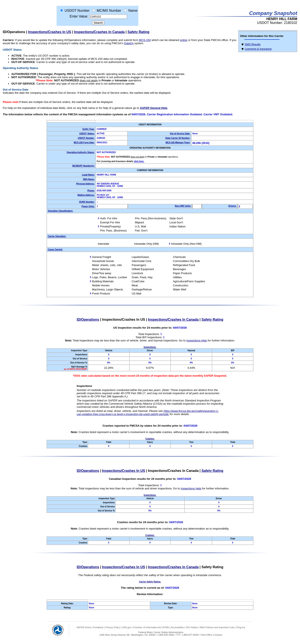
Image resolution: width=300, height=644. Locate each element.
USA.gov (127, 627)
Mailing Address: (86, 195)
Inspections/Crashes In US (50, 32)
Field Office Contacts (211, 635)
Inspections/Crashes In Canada (99, 32)
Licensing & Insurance (258, 49)
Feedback (98, 627)
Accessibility (177, 627)
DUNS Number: (87, 202)
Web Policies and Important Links (217, 627)
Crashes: (150, 439)
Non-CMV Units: (183, 206)
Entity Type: (89, 129)
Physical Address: (85, 184)
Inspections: (150, 347)
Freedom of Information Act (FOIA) (151, 627)
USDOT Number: (86, 138)
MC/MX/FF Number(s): (83, 166)
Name (133, 11)
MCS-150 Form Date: (84, 143)
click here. (139, 161)
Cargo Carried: (55, 250)
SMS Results (253, 44)
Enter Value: (79, 16)
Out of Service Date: (180, 134)
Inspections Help (197, 340)
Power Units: (88, 206)
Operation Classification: (60, 211)
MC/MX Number (109, 11)
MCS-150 (145, 40)
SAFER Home (84, 627)
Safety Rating (138, 32)
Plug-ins (241, 627)
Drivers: (233, 206)
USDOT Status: (87, 134)
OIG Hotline (192, 627)
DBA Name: (89, 179)
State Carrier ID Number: (178, 138)
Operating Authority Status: (81, 152)
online (184, 40)
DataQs (129, 43)
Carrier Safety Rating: (150, 582)
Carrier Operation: (57, 236)
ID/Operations (14, 32)
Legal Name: (88, 175)
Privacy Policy (113, 627)
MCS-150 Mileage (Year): (178, 143)
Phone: (91, 191)
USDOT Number (77, 11)
